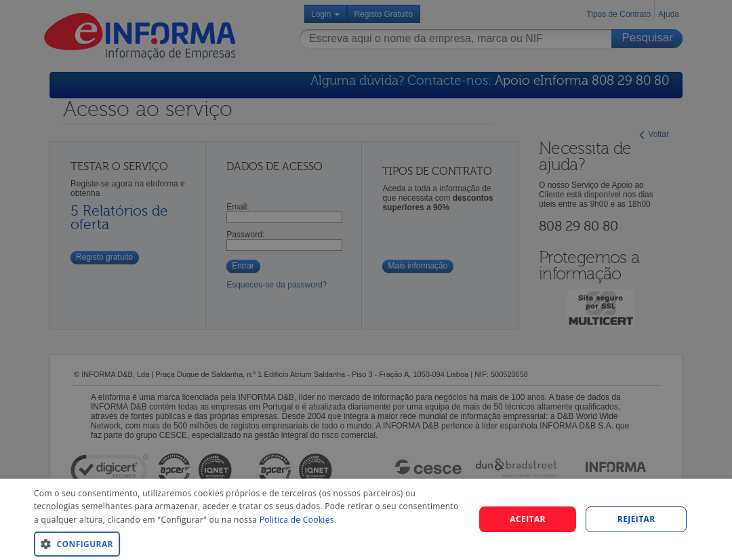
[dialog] (366, 519)
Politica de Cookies (297, 520)
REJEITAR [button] (636, 519)
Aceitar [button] (528, 519)
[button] (248, 543)
